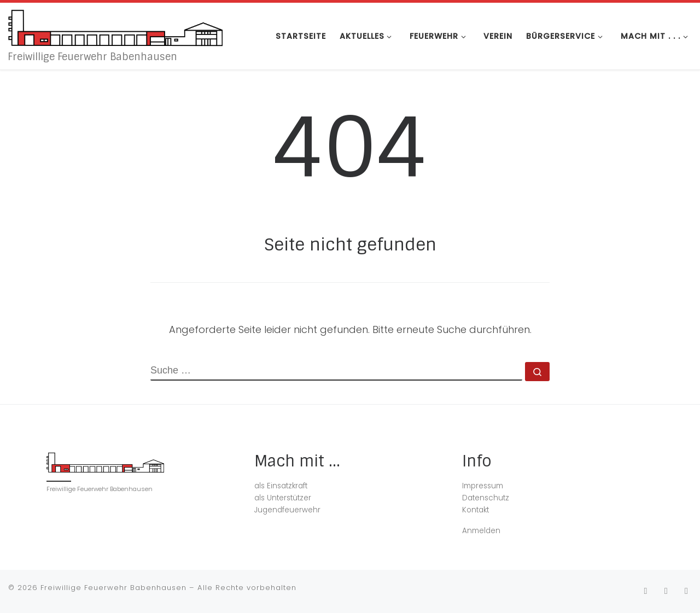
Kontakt (476, 510)
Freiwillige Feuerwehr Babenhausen (113, 588)
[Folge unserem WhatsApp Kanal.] (686, 591)
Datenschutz (486, 498)
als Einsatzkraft (281, 486)
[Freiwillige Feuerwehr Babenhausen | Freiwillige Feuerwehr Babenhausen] (115, 27)
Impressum (483, 486)
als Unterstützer (283, 498)
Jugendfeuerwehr (287, 510)
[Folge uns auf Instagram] (645, 591)
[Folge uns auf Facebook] (666, 591)
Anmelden (481, 531)
